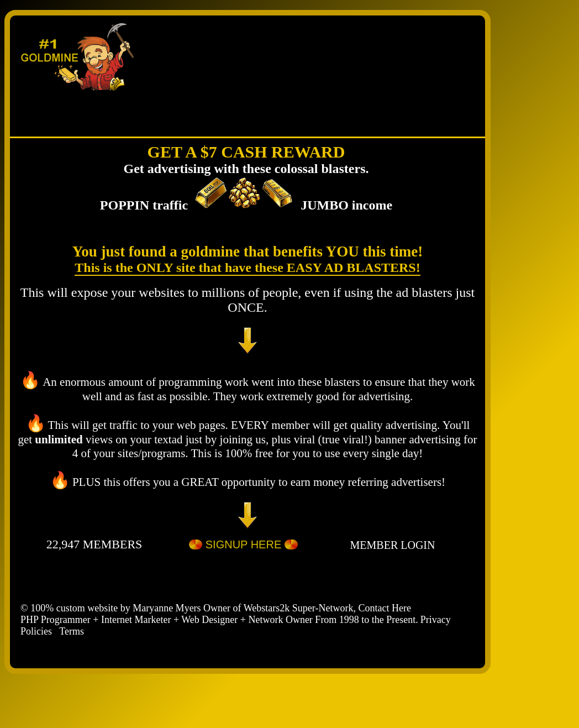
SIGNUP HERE (243, 546)
